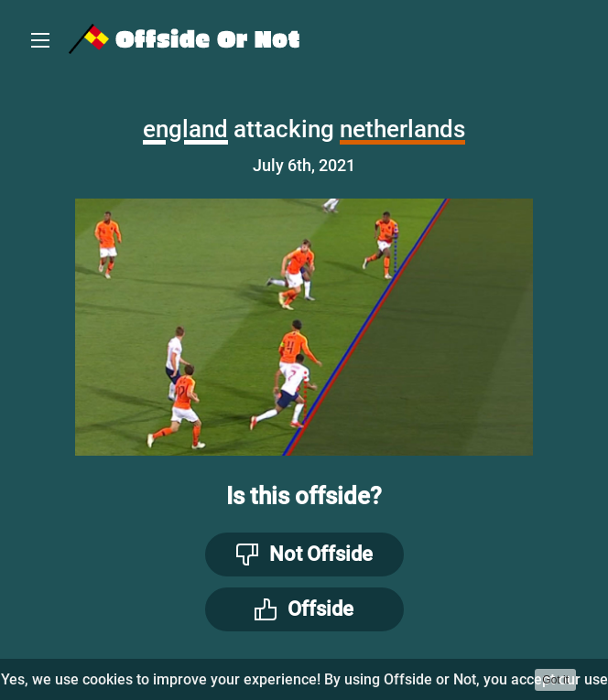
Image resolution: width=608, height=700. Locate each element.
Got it (555, 680)
